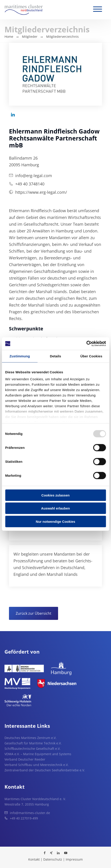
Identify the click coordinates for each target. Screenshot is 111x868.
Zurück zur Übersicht (34, 613)
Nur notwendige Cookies (56, 521)
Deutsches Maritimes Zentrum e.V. (30, 738)
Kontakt (34, 859)
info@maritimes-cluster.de (30, 813)
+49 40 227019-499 (24, 818)
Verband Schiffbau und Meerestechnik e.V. (37, 765)
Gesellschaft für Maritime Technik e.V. (33, 743)
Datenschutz (53, 859)
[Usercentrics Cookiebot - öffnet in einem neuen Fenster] (86, 344)
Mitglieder (30, 37)
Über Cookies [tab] (91, 356)
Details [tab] (56, 356)
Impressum (74, 859)
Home (9, 37)
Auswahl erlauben (55, 508)
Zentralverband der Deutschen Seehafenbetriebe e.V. (45, 770)
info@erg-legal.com (34, 176)
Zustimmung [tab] (20, 356)
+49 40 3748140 (30, 184)
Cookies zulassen (56, 495)
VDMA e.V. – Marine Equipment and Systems (38, 754)
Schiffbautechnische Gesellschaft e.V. (33, 749)
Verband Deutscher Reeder (25, 759)
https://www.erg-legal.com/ (41, 192)
